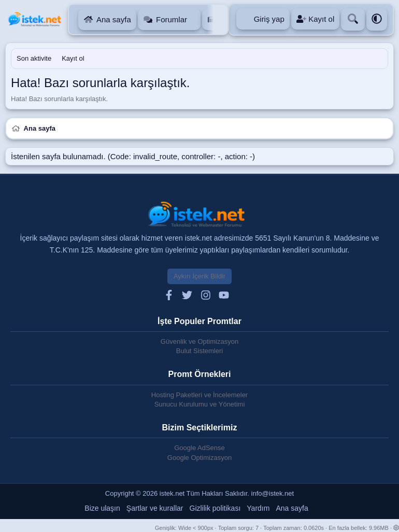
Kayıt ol (73, 58)
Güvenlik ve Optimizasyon (199, 341)
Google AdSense (199, 448)
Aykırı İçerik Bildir (199, 276)
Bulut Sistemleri (199, 351)
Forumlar (172, 19)
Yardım (258, 508)
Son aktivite (34, 58)
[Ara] (353, 19)
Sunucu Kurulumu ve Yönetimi (200, 404)
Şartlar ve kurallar (155, 508)
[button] (194, 19)
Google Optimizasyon (199, 458)
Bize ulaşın (102, 508)
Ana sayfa (114, 19)
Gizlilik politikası (215, 508)
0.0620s (314, 528)
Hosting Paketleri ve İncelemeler (199, 395)
